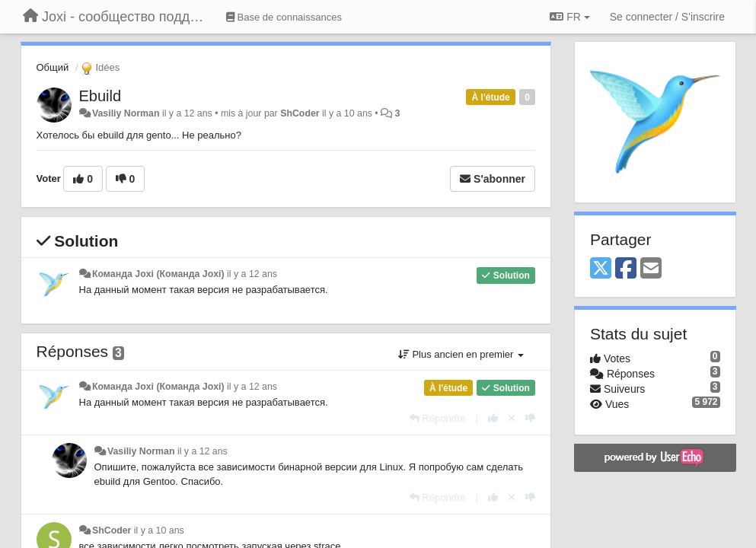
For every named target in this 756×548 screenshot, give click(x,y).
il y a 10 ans (159, 530)
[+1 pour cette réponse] (493, 418)
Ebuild (100, 96)
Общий (53, 67)
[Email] (651, 269)
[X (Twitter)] (601, 269)
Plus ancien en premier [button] (461, 354)
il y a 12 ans (252, 274)
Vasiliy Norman (126, 113)
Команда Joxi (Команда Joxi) (158, 274)
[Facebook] (626, 269)
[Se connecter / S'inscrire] (667, 17)
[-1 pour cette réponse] (530, 418)
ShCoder (300, 113)
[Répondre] (438, 418)
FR (569, 17)
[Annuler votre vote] (512, 418)
